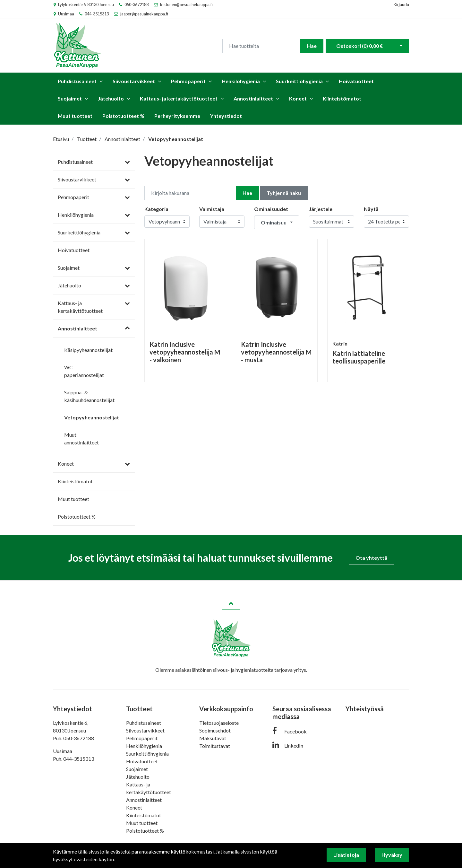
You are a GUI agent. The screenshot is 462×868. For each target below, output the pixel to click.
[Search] (261, 46)
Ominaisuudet (271, 209)
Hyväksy (392, 855)
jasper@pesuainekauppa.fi (144, 14)
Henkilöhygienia (241, 81)
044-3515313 (97, 14)
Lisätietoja (346, 855)
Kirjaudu (401, 4)
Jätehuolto (111, 98)
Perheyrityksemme (177, 116)
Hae (312, 46)
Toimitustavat (215, 746)
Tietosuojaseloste (219, 723)
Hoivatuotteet (356, 81)
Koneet (298, 98)
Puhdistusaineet (77, 81)
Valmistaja (212, 209)
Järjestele (321, 209)
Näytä (371, 209)
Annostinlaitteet (253, 98)
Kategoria (156, 209)
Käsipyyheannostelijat (88, 350)
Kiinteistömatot (342, 98)
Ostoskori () (359, 46)
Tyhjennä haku (284, 193)
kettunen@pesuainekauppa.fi (186, 4)
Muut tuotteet (75, 116)
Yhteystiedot (226, 116)
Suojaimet (70, 98)
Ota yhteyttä (371, 558)
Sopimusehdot (215, 730)
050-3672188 (137, 4)
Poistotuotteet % (123, 116)
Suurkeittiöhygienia (299, 81)
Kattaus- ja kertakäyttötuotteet (179, 98)
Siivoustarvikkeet (134, 81)
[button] (277, 223)
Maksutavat (213, 738)
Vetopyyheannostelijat (92, 417)
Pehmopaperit (188, 81)
